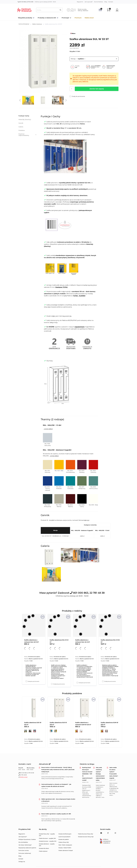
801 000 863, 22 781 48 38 (26, 2)
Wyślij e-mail (24, 777)
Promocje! (65, 18)
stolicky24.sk (105, 841)
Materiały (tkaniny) (25, 119)
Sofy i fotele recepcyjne (65, 845)
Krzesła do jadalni (64, 839)
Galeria (21, 127)
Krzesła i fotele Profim (65, 848)
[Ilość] (72, 89)
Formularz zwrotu (24, 850)
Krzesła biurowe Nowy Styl (86, 837)
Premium (78, 18)
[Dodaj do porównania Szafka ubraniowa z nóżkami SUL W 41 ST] (77, 683)
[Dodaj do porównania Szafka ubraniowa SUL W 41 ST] (52, 684)
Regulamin (80, 2)
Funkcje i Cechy (24, 116)
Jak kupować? (89, 2)
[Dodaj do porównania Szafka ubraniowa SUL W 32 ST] (103, 681)
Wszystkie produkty (25, 18)
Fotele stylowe (43, 851)
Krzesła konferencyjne (65, 834)
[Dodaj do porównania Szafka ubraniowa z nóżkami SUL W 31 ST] (26, 681)
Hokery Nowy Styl (64, 842)
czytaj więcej (48, 429)
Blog (106, 2)
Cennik (21, 123)
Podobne (22, 130)
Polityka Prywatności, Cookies (27, 839)
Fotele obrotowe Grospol (66, 850)
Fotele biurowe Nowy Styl (86, 834)
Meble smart (89, 18)
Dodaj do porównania (77, 96)
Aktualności (45, 764)
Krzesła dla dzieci (44, 848)
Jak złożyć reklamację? (25, 845)
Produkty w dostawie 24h (47, 18)
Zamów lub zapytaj (97, 89)
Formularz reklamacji (25, 853)
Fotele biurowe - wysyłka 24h (47, 838)
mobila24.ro (105, 843)
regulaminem (80, 327)
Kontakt (111, 2)
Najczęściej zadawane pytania (27, 848)
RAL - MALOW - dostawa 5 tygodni (82, 530)
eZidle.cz (104, 839)
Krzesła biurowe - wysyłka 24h (48, 841)
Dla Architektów (99, 2)
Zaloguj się (22, 862)
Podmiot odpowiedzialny (28, 135)
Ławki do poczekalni (64, 837)
